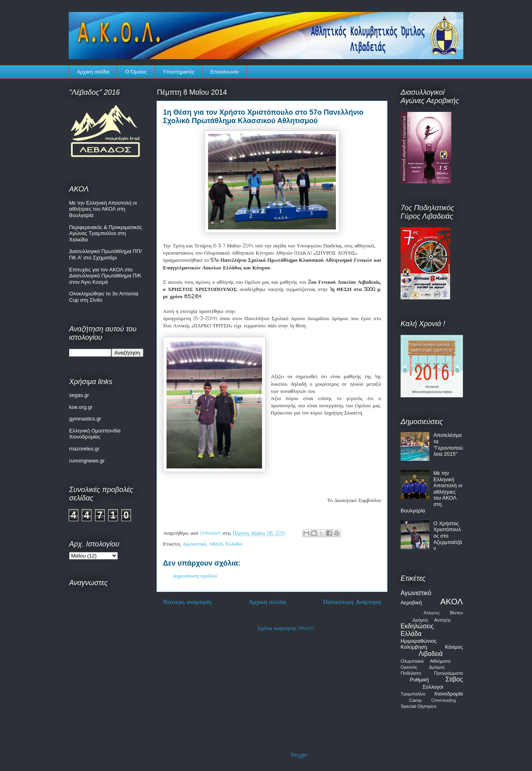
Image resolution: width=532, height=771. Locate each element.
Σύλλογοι (433, 687)
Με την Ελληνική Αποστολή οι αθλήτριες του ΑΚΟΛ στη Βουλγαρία (103, 209)
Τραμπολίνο (413, 694)
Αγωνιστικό (195, 544)
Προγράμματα (449, 673)
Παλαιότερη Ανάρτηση (352, 602)
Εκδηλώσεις (417, 626)
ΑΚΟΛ (216, 544)
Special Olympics (419, 706)
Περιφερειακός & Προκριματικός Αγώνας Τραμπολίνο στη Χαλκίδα (106, 233)
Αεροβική (411, 603)
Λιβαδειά (431, 654)
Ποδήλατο (411, 673)
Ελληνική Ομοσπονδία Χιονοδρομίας (95, 434)
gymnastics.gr (85, 419)
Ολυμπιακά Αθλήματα (426, 661)
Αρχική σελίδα (93, 72)
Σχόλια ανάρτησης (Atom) (286, 629)
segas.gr (79, 395)
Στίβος (454, 679)
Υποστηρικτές (179, 72)
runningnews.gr (87, 461)
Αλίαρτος (432, 613)
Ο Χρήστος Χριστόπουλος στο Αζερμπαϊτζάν (448, 536)
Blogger (299, 755)
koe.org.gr (81, 407)
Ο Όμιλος (136, 72)
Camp (415, 700)
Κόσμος (454, 647)
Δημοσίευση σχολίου (195, 576)
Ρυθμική (419, 680)
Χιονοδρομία (449, 694)
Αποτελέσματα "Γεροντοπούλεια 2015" (448, 444)
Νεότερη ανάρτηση (187, 602)
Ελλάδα (234, 544)
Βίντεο (456, 613)
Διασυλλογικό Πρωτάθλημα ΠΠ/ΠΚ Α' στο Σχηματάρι (105, 254)
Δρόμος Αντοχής (432, 620)
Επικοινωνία (225, 72)
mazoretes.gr (84, 449)
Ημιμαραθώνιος (419, 641)
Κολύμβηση (414, 647)
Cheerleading (444, 700)
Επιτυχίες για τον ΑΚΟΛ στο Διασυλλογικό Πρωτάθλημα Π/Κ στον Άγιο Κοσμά (105, 276)
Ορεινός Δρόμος (423, 667)
